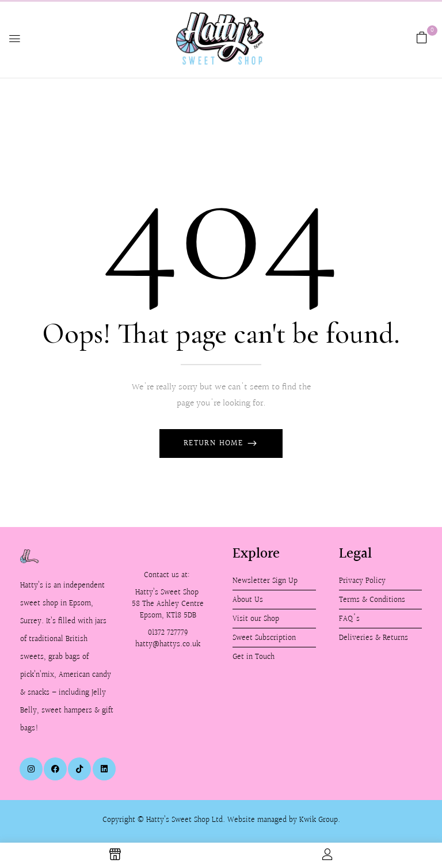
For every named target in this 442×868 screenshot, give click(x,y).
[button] (422, 38)
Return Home (215, 444)
